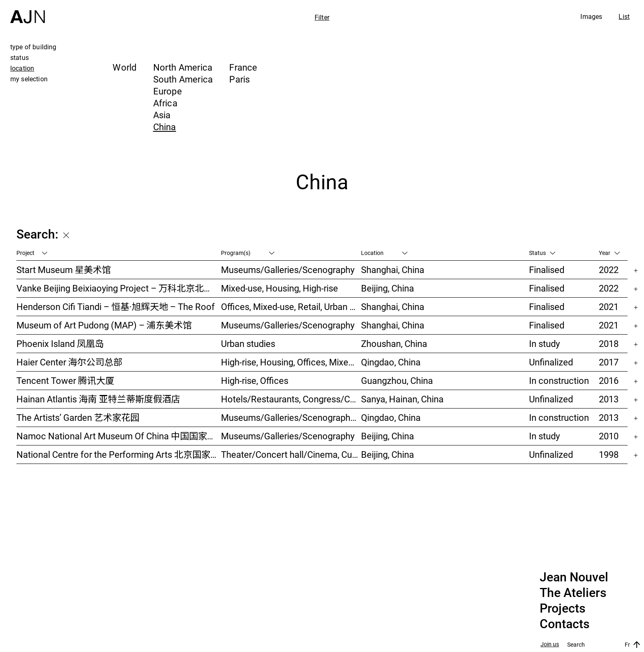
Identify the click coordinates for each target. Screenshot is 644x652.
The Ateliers (573, 593)
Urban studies (248, 343)
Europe (168, 91)
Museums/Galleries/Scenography (288, 270)
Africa (165, 103)
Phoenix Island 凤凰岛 (60, 343)
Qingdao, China (391, 362)
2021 (609, 306)
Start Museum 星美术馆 (64, 270)
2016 (609, 380)
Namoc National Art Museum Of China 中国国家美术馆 (119, 436)
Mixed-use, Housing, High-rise (279, 288)
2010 (609, 436)
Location (384, 253)
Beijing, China (388, 288)
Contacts (565, 624)
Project (32, 253)
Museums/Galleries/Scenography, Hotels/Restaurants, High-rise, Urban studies (291, 417)
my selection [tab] (29, 79)
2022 (609, 270)
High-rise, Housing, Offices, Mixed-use (291, 362)
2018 (609, 343)
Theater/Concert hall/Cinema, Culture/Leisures (291, 454)
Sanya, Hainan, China (402, 399)
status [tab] (20, 57)
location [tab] (22, 68)
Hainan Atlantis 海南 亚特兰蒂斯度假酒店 (98, 399)
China (165, 127)
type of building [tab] (33, 47)
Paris (239, 79)
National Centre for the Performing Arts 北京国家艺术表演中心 (119, 454)
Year (609, 253)
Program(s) (248, 253)
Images (591, 16)
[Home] (28, 12)
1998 (609, 454)
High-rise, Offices (255, 380)
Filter (322, 17)
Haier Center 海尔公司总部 (69, 362)
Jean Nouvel (574, 577)
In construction (559, 380)
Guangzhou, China (397, 380)
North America (183, 67)
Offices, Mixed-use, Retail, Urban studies (291, 306)
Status (542, 253)
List (624, 16)
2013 (609, 399)
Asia (162, 115)
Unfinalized (551, 362)
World (124, 67)
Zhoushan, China (394, 343)
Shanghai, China (393, 270)
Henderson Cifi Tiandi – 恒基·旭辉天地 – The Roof (116, 306)
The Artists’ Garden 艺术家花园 (78, 417)
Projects (562, 608)
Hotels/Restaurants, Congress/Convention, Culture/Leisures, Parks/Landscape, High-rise (291, 399)
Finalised (547, 270)
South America (183, 79)
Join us (550, 644)
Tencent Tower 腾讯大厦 (65, 380)
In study (544, 343)
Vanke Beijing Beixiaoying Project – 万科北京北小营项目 (119, 288)
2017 (609, 362)
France (243, 67)
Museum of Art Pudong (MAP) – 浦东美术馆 (104, 325)
